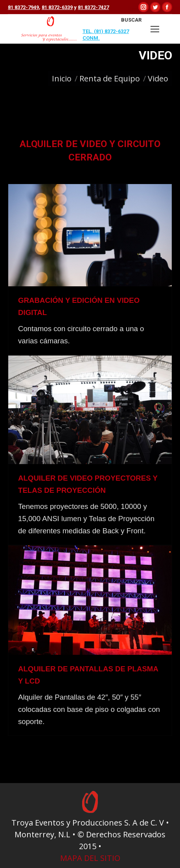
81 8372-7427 (93, 7)
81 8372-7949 (23, 7)
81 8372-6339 (57, 7)
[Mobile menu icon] (155, 29)
